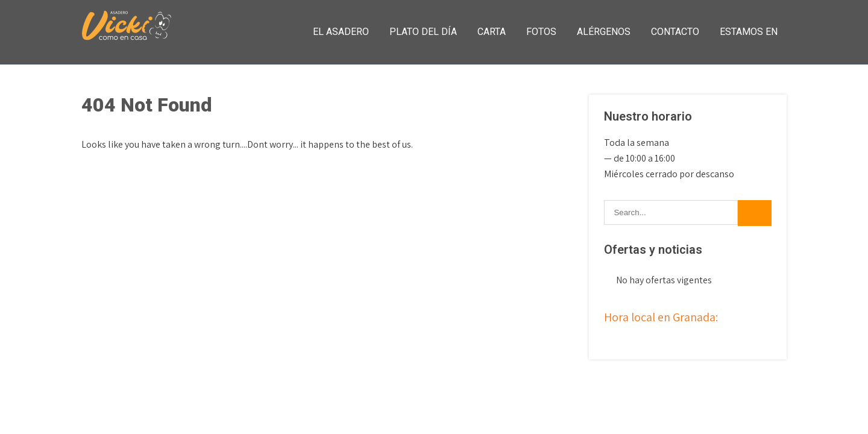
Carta (492, 32)
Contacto (675, 32)
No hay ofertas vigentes (664, 280)
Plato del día (423, 32)
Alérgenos (604, 32)
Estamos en (749, 32)
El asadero (341, 32)
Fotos (541, 32)
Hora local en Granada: (661, 317)
